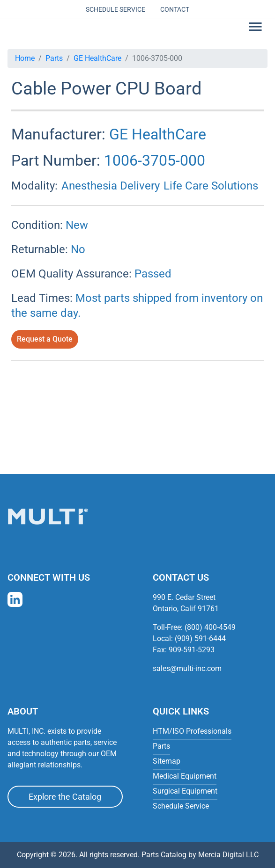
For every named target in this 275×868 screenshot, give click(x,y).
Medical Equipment (185, 776)
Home (25, 58)
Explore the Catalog (65, 797)
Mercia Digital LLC (228, 855)
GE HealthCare (97, 58)
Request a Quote (45, 339)
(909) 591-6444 (200, 638)
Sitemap (167, 761)
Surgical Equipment (185, 791)
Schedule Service (115, 9)
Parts (54, 58)
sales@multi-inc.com (187, 668)
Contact (175, 9)
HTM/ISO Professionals (192, 731)
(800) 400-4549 (210, 627)
